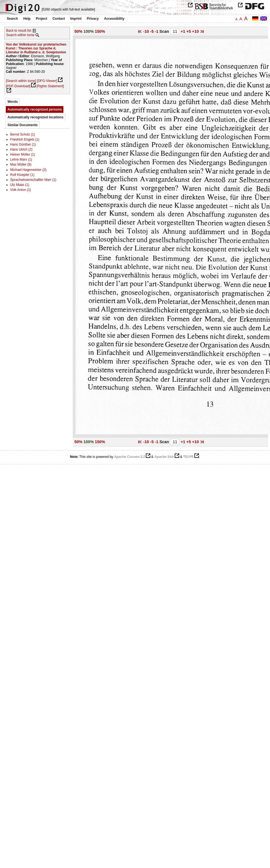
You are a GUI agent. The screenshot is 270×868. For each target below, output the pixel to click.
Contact (59, 19)
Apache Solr (164, 457)
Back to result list (19, 31)
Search (12, 19)
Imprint (76, 19)
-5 (152, 31)
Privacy (93, 19)
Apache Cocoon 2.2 (130, 457)
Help (27, 19)
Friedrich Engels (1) (25, 139)
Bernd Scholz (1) (23, 134)
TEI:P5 (188, 457)
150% (100, 31)
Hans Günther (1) (23, 144)
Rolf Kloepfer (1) (22, 175)
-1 (157, 31)
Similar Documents (23, 125)
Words (13, 102)
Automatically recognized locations (35, 117)
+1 (183, 31)
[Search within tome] (21, 81)
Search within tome (20, 35)
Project (42, 19)
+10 (196, 31)
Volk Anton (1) (21, 190)
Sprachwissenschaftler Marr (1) (33, 180)
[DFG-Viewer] (47, 81)
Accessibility (114, 19)
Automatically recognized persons (35, 109)
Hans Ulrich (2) (21, 149)
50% (78, 31)
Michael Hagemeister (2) (28, 170)
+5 (189, 31)
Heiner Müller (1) (23, 154)
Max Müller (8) (21, 164)
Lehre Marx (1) (21, 159)
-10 (147, 31)
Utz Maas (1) (20, 185)
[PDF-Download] (18, 86)
